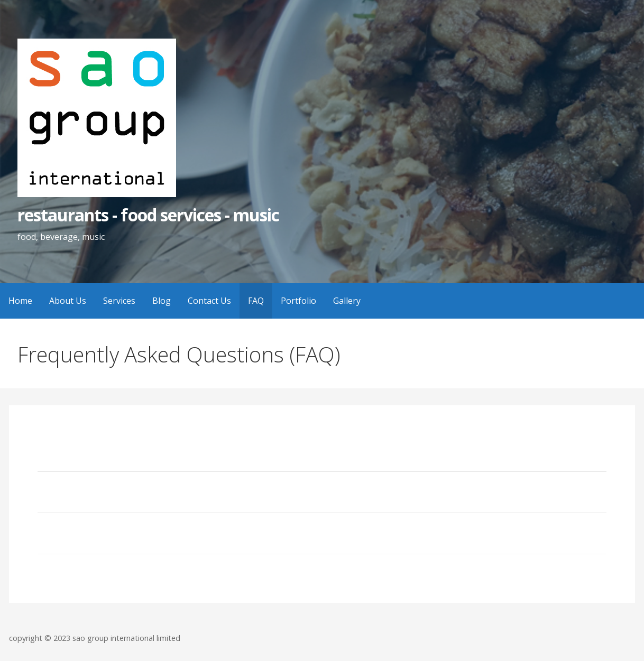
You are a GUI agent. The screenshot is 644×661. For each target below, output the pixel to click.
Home (20, 301)
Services (119, 301)
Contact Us (209, 301)
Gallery (347, 301)
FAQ (256, 301)
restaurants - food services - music (148, 215)
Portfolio (298, 301)
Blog (162, 301)
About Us (68, 301)
